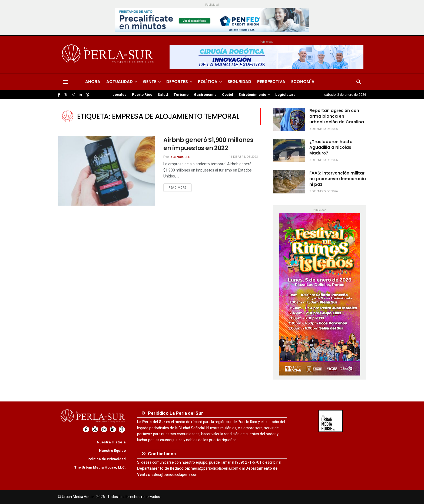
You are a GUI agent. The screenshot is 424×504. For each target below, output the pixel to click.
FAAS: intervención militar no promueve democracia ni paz (338, 179)
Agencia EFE (180, 157)
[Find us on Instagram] (73, 95)
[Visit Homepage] (109, 55)
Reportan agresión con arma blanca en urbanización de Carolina (337, 116)
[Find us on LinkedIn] (80, 95)
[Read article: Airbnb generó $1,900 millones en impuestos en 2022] (107, 171)
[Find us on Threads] (87, 95)
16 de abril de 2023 (243, 157)
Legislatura (285, 95)
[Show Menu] (66, 82)
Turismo (181, 95)
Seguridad (239, 82)
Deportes (177, 82)
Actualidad (120, 82)
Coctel (228, 95)
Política (208, 82)
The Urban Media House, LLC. (100, 467)
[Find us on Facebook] (59, 95)
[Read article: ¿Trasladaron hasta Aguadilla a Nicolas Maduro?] (289, 150)
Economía (303, 82)
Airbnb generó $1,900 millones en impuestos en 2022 (208, 144)
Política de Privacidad (107, 459)
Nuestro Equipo (112, 451)
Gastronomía (205, 95)
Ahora (93, 82)
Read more (180, 187)
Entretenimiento (252, 95)
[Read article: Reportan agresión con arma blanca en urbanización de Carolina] (289, 119)
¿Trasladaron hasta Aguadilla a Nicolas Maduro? (331, 147)
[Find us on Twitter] (66, 95)
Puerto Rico (142, 95)
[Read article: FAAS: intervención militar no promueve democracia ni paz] (289, 182)
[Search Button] (359, 82)
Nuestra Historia (111, 442)
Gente (150, 82)
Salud (163, 95)
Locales (120, 95)
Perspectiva (271, 82)
